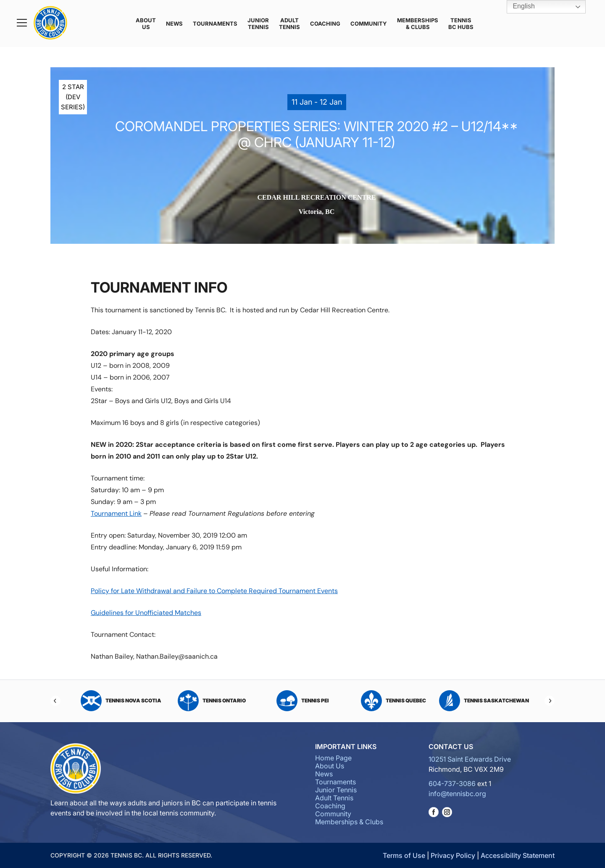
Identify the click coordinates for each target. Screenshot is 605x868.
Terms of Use (404, 855)
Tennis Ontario (212, 701)
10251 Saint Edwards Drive (470, 759)
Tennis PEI (303, 701)
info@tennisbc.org (457, 794)
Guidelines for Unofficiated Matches (146, 613)
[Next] (550, 701)
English (518, 7)
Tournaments (215, 24)
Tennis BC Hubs (461, 24)
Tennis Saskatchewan (484, 701)
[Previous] (55, 701)
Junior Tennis (258, 24)
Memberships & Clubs (418, 24)
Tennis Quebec (393, 701)
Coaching (325, 24)
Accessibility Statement (518, 855)
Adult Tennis (289, 24)
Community (369, 24)
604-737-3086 (452, 784)
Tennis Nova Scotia (121, 701)
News (174, 24)
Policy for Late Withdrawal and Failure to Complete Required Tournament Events (214, 591)
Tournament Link (116, 513)
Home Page (333, 758)
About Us (146, 24)
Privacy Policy (453, 855)
